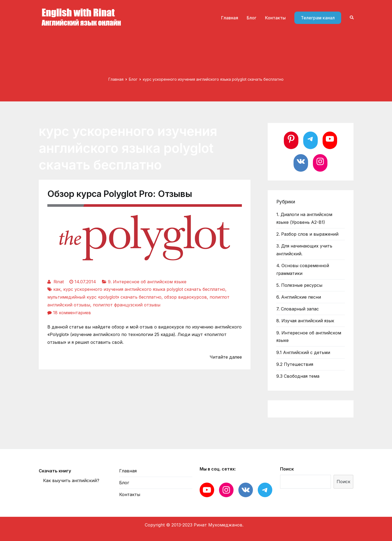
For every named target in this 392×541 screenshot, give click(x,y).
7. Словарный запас (298, 309)
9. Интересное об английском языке (147, 282)
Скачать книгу (55, 471)
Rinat (59, 282)
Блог (252, 18)
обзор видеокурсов (186, 297)
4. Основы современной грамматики (303, 269)
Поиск (287, 469)
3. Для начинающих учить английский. (304, 250)
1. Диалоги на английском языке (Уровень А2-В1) (304, 218)
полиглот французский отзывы (127, 305)
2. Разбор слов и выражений (307, 234)
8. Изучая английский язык (305, 321)
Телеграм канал (318, 18)
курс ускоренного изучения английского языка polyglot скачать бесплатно (144, 289)
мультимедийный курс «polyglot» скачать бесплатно (104, 297)
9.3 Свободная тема (298, 376)
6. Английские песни (299, 297)
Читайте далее (226, 357)
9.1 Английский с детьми (303, 352)
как (57, 289)
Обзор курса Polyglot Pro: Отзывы (120, 194)
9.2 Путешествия (295, 364)
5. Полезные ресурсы (299, 285)
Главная (230, 18)
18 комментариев (72, 313)
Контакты (275, 18)
